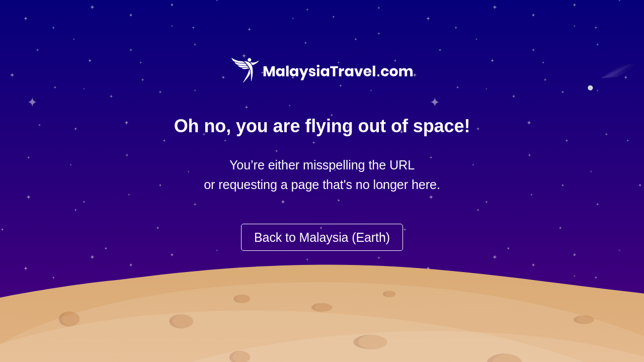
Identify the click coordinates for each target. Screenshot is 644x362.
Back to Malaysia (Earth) (322, 237)
